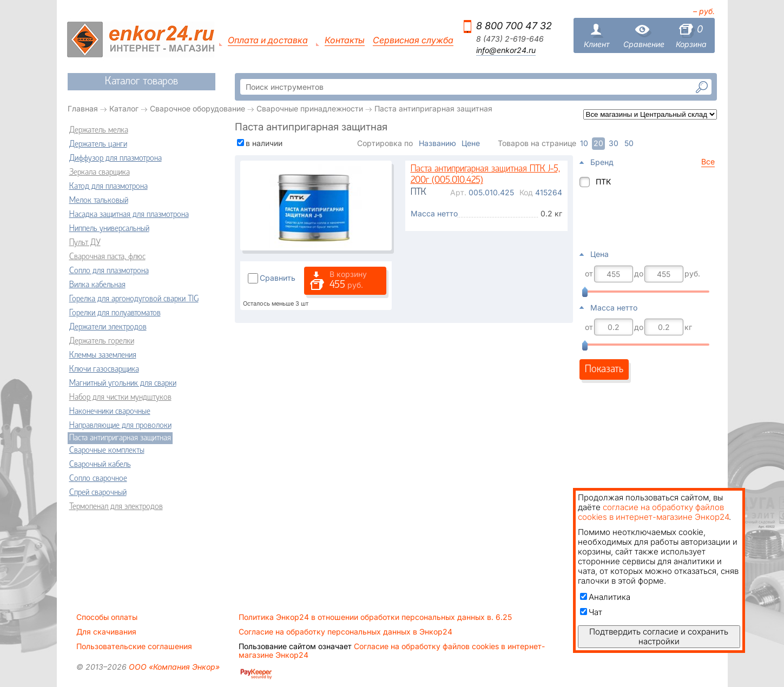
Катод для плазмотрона (108, 187)
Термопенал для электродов (116, 507)
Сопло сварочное (98, 479)
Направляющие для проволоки (120, 426)
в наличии (264, 143)
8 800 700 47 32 (514, 26)
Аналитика (605, 597)
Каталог (124, 108)
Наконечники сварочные (110, 412)
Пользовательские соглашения (134, 646)
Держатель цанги (98, 144)
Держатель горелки (102, 341)
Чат (591, 612)
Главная (83, 108)
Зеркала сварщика (100, 173)
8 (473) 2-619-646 (510, 39)
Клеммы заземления (103, 355)
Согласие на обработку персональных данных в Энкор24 (345, 632)
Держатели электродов (108, 327)
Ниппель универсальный (109, 229)
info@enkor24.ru (506, 50)
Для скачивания (106, 632)
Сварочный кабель (100, 465)
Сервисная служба (413, 40)
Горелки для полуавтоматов (115, 313)
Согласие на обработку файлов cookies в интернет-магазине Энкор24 (392, 651)
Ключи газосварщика (104, 369)
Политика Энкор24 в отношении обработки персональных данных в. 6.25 (375, 617)
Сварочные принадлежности (310, 108)
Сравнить (278, 278)
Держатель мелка (99, 130)
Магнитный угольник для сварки (123, 384)
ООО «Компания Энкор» (173, 667)
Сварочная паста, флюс (107, 257)
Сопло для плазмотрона (109, 271)
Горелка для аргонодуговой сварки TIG (134, 299)
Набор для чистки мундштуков (120, 398)
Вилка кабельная (97, 285)
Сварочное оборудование (197, 108)
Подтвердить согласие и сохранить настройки (659, 636)
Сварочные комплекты (107, 451)
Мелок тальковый (99, 201)
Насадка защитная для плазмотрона (129, 215)
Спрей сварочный (98, 493)
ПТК (603, 181)
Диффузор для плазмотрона (116, 158)
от (589, 274)
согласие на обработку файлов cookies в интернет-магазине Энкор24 (653, 512)
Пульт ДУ (85, 243)
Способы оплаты (107, 617)
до (639, 274)
